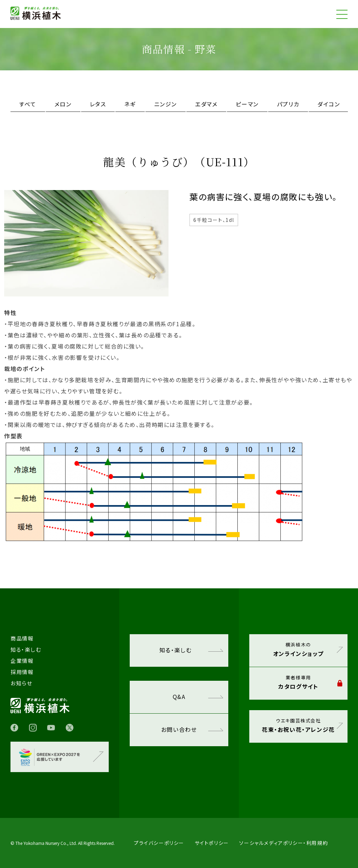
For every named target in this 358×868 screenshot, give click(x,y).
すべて (28, 104)
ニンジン (166, 104)
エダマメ (206, 104)
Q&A (198, 696)
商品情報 (22, 638)
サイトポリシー (212, 843)
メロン (63, 104)
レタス (98, 104)
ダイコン (329, 104)
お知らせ (21, 683)
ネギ (130, 104)
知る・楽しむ (191, 650)
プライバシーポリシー (159, 843)
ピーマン (247, 104)
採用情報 (22, 672)
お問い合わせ (192, 729)
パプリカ (288, 104)
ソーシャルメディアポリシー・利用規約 (284, 843)
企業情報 (22, 661)
